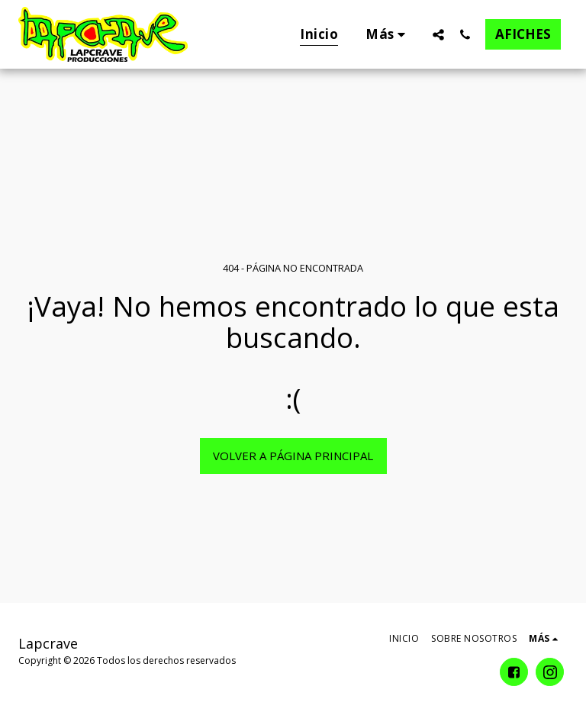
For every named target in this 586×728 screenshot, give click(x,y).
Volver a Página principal (293, 456)
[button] (438, 34)
